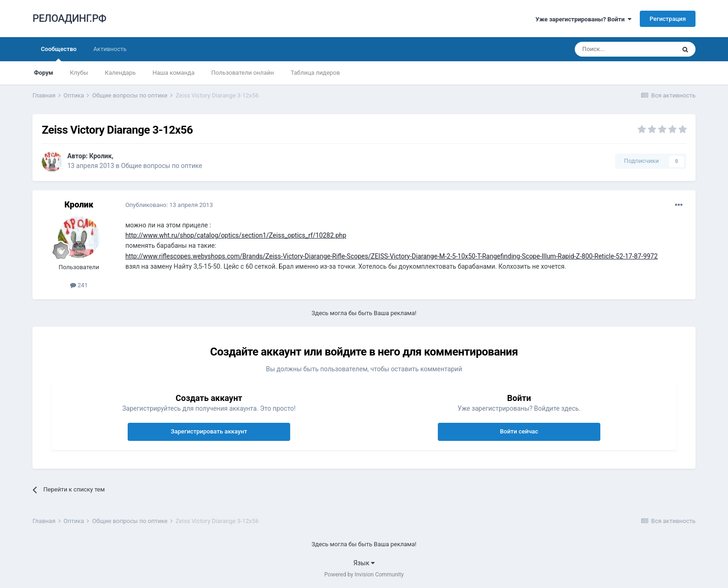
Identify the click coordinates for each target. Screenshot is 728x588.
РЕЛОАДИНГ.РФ (69, 18)
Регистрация (668, 19)
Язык (364, 563)
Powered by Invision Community (364, 575)
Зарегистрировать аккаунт (209, 431)
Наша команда (173, 73)
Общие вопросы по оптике (162, 166)
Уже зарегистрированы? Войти (583, 19)
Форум (44, 73)
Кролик (100, 156)
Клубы (79, 73)
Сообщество (59, 53)
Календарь (120, 73)
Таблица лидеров (315, 73)
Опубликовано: (169, 205)
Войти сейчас (519, 431)
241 (79, 285)
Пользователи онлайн (243, 73)
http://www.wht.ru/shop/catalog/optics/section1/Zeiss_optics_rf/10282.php (236, 235)
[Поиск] (625, 49)
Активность (110, 49)
